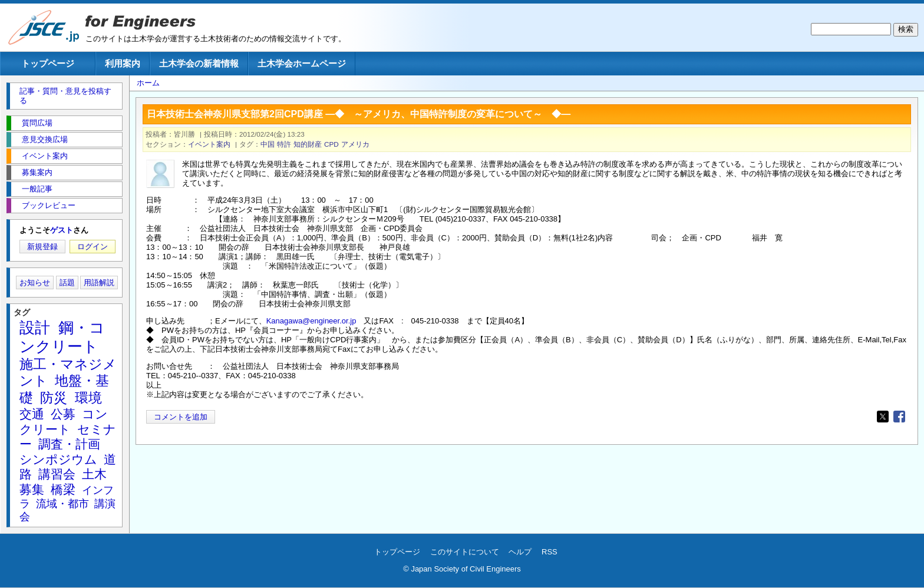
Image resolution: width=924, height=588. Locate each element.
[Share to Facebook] (899, 417)
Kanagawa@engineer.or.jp (311, 321)
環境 (88, 398)
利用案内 (123, 63)
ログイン (93, 247)
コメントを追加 (181, 417)
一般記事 (37, 189)
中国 (268, 144)
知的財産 (308, 144)
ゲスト (62, 230)
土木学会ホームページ (302, 63)
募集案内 (37, 172)
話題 (67, 283)
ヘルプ (520, 552)
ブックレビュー (49, 205)
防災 (54, 398)
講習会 (57, 474)
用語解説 (99, 283)
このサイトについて (465, 552)
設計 (35, 328)
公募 (63, 414)
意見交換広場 (45, 139)
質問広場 (37, 123)
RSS (550, 552)
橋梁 (63, 489)
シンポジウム (58, 459)
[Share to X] (883, 417)
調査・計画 (69, 444)
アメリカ (355, 144)
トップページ (48, 63)
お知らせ (35, 283)
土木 (94, 474)
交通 (32, 414)
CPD (331, 144)
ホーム (148, 83)
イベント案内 (209, 144)
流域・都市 (62, 504)
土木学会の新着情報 (199, 63)
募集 (32, 489)
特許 (284, 144)
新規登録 (42, 247)
